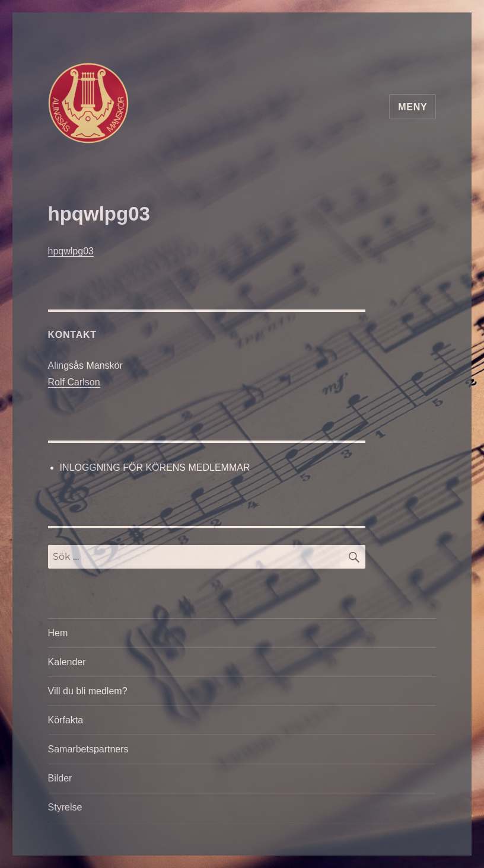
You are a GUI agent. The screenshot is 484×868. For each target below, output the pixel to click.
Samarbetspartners (88, 749)
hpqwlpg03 (71, 251)
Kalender (67, 662)
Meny (413, 107)
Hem (58, 633)
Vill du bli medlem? (88, 691)
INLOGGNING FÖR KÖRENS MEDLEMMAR (155, 467)
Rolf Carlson (74, 382)
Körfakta (66, 720)
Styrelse (65, 807)
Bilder (60, 778)
